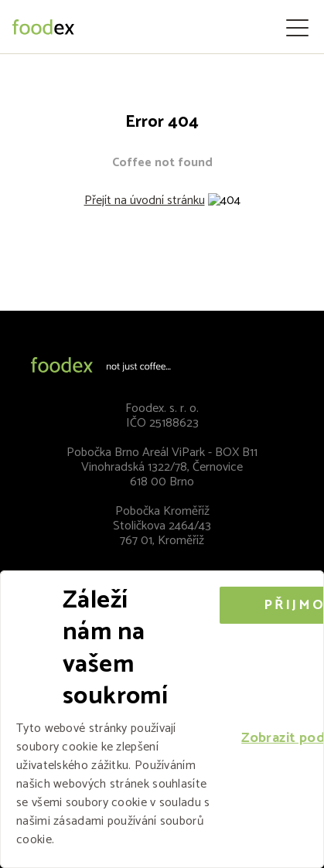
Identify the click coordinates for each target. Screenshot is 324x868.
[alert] (162, 719)
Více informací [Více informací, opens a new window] (95, 840)
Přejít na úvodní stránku (145, 201)
